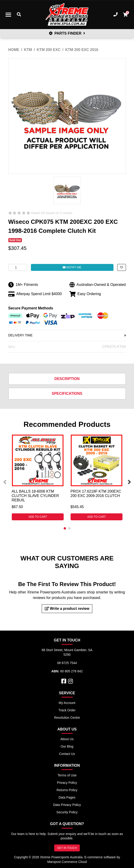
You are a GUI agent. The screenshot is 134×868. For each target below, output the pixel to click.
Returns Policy (67, 790)
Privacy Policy (67, 783)
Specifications (67, 394)
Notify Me (72, 267)
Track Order (67, 710)
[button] (122, 267)
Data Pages (67, 797)
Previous (5, 482)
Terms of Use (67, 775)
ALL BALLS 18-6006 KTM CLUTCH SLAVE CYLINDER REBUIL (35, 496)
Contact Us (67, 754)
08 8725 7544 (67, 663)
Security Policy (67, 812)
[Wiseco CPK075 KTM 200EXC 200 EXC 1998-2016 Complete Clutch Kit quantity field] (18, 267)
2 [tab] (69, 528)
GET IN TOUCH (67, 848)
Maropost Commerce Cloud (67, 862)
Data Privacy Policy (67, 805)
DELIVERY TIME (67, 335)
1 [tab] (65, 528)
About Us (67, 739)
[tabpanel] (38, 477)
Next (129, 482)
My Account (67, 703)
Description (67, 379)
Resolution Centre (67, 718)
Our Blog (67, 746)
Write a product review (67, 609)
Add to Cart (38, 517)
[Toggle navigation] (8, 15)
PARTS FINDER (67, 33)
